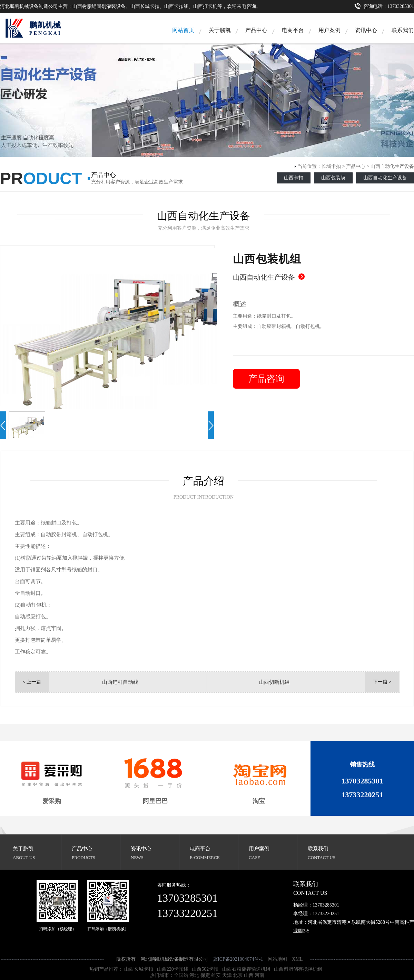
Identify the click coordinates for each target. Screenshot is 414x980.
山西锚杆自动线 (120, 682)
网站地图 (277, 959)
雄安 (216, 975)
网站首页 (183, 30)
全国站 (181, 975)
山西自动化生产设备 (392, 166)
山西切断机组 (274, 682)
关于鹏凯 (220, 30)
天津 (227, 975)
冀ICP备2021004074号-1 (238, 959)
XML (297, 959)
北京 (238, 975)
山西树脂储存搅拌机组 (298, 969)
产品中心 (256, 30)
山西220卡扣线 (173, 969)
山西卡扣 (294, 178)
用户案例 (329, 30)
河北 (194, 975)
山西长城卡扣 (139, 969)
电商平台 (293, 30)
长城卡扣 (331, 166)
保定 (205, 975)
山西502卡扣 (205, 969)
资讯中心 (366, 30)
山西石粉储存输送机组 (246, 969)
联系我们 (318, 849)
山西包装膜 (333, 178)
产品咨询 (266, 379)
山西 (249, 975)
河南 (259, 975)
